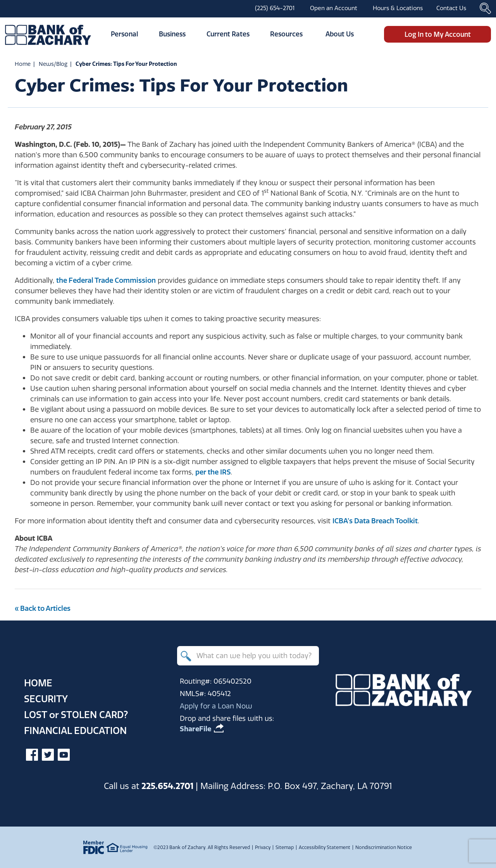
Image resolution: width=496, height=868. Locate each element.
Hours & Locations (398, 8)
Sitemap (285, 847)
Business (172, 34)
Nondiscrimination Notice (384, 847)
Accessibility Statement (325, 847)
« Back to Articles (43, 608)
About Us (340, 34)
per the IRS (213, 472)
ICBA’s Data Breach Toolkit (375, 521)
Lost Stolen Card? (76, 715)
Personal (124, 34)
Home (23, 64)
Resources (286, 34)
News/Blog (53, 64)
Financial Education (75, 730)
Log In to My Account (438, 34)
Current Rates (228, 34)
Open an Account (334, 8)
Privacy (263, 847)
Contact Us (451, 8)
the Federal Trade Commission (106, 280)
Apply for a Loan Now (216, 706)
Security (46, 699)
